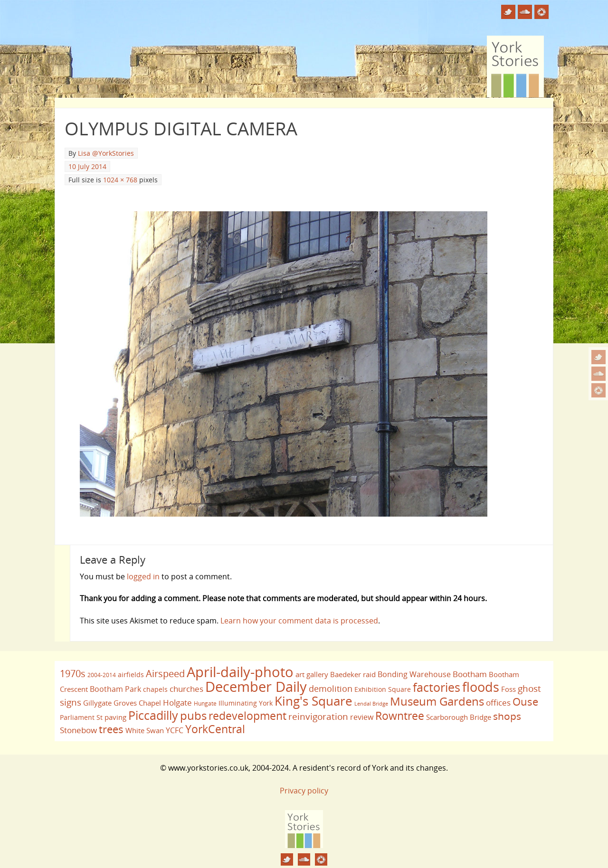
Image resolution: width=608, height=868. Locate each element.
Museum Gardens (437, 701)
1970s (73, 674)
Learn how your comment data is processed (299, 621)
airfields (131, 675)
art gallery (312, 674)
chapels (155, 689)
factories (437, 687)
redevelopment (247, 716)
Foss (508, 689)
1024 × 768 (120, 180)
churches (186, 689)
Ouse (525, 702)
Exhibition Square (383, 689)
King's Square (313, 701)
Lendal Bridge (371, 704)
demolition (331, 688)
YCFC (175, 730)
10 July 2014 (87, 166)
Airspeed (165, 674)
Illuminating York (246, 703)
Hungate (205, 703)
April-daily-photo (240, 672)
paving (115, 717)
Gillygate (97, 703)
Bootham (470, 674)
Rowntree (400, 716)
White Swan (145, 730)
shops (507, 716)
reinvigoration (318, 717)
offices (498, 702)
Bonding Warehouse (414, 674)
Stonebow (78, 730)
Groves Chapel (137, 703)
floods (481, 687)
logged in (143, 576)
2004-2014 (102, 675)
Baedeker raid (353, 674)
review (362, 717)
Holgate (177, 702)
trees (111, 729)
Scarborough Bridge (459, 717)
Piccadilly (153, 715)
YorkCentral (215, 729)
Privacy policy (304, 791)
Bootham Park (115, 689)
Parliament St (81, 717)
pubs (193, 716)
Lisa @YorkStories (106, 153)
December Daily (256, 687)
